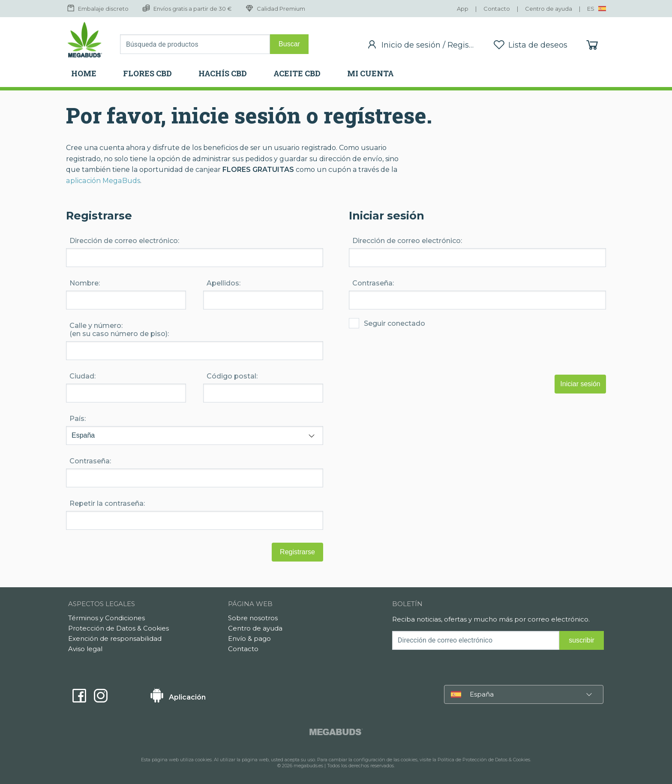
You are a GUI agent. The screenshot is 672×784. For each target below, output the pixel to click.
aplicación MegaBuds (102, 181)
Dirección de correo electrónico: (407, 241)
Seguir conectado (387, 335)
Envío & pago (249, 638)
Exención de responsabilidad (115, 638)
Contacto (243, 649)
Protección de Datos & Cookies (118, 628)
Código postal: (232, 376)
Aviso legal (85, 649)
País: (78, 419)
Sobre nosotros (253, 618)
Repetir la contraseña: (107, 503)
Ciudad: (82, 376)
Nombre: (85, 283)
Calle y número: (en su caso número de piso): (119, 330)
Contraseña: (373, 283)
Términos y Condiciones (106, 618)
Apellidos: (223, 283)
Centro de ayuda (255, 628)
